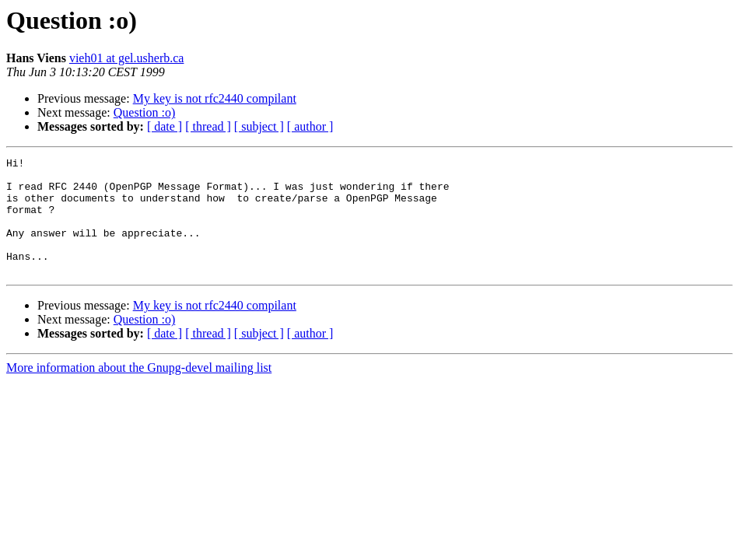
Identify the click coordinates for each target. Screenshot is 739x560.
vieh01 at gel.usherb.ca (127, 58)
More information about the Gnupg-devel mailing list (139, 391)
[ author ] (310, 126)
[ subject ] (259, 126)
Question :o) (145, 112)
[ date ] (165, 126)
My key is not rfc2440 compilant (215, 98)
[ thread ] (208, 126)
